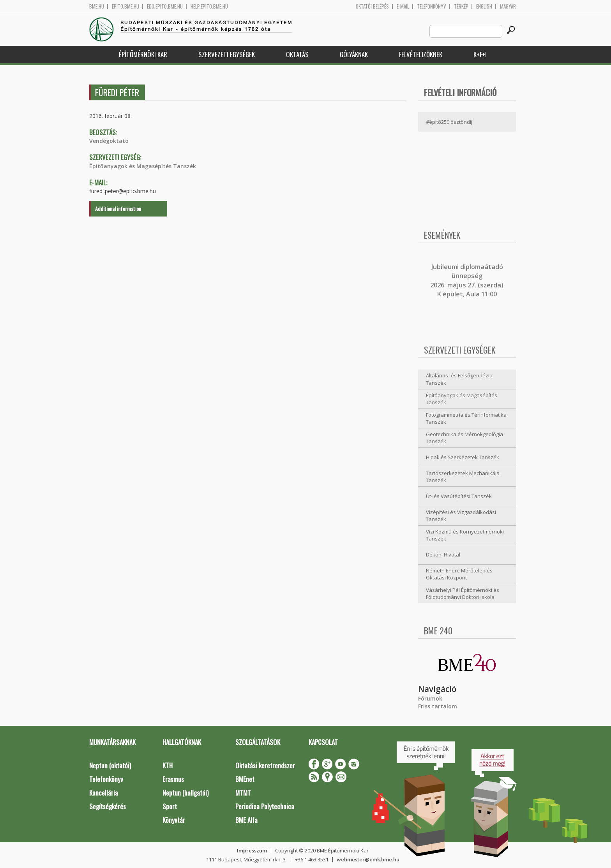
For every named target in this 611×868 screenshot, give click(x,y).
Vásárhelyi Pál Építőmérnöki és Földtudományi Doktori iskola (463, 594)
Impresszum (252, 850)
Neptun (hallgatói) (185, 793)
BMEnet (245, 779)
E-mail (403, 6)
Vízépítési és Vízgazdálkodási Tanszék (461, 516)
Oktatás (297, 54)
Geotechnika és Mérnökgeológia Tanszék (464, 438)
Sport (170, 806)
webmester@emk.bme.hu (368, 859)
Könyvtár (174, 820)
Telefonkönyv (432, 6)
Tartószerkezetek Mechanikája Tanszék (463, 477)
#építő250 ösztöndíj (449, 122)
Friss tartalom (438, 706)
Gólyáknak (354, 54)
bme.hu (97, 6)
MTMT (243, 793)
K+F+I (480, 54)
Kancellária (104, 793)
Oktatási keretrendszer (265, 765)
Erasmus (173, 779)
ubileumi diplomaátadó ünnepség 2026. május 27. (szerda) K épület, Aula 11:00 (467, 280)
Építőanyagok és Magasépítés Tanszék (143, 166)
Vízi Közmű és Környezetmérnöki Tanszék (465, 535)
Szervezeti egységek (227, 54)
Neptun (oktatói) (110, 765)
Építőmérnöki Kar (143, 54)
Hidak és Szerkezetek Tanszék (463, 457)
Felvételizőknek (421, 54)
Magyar (508, 6)
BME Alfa (246, 820)
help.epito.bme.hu (209, 6)
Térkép (461, 6)
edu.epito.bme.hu (165, 6)
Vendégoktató (109, 141)
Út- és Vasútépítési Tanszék (459, 496)
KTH (168, 765)
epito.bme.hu (125, 6)
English (484, 6)
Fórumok (430, 698)
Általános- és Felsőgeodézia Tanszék (459, 379)
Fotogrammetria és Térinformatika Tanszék (466, 418)
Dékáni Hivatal (443, 555)
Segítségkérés (108, 806)
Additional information (118, 209)
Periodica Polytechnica (265, 806)
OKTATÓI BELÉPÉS (372, 6)
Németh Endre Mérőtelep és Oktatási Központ (459, 574)
